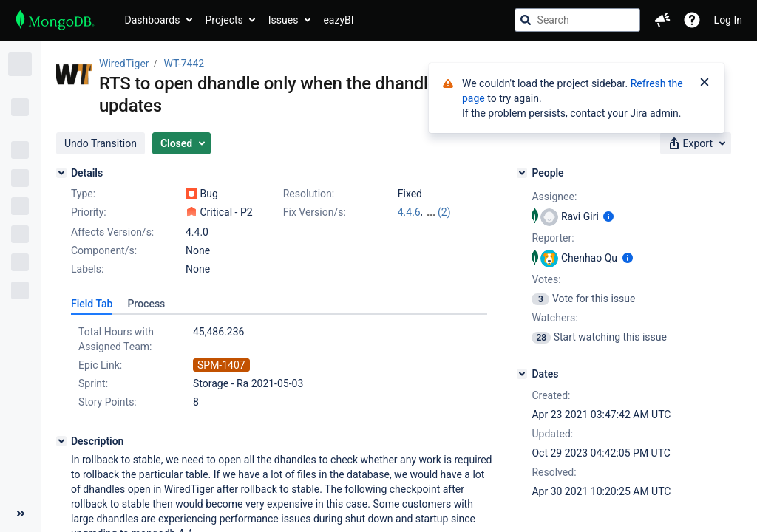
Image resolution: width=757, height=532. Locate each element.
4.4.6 (409, 212)
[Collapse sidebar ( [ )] (20, 514)
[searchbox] (577, 20)
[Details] (61, 173)
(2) (444, 212)
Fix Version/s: (315, 212)
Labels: (87, 269)
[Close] (705, 83)
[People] (522, 173)
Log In (728, 20)
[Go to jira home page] (55, 20)
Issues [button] (284, 20)
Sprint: (93, 383)
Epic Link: (100, 365)
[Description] (61, 441)
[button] (662, 20)
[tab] (92, 304)
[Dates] (522, 374)
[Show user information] (608, 216)
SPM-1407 (221, 365)
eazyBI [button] (338, 20)
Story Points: (108, 402)
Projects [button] (224, 20)
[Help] (692, 20)
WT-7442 (184, 64)
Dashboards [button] (153, 20)
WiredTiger (124, 64)
